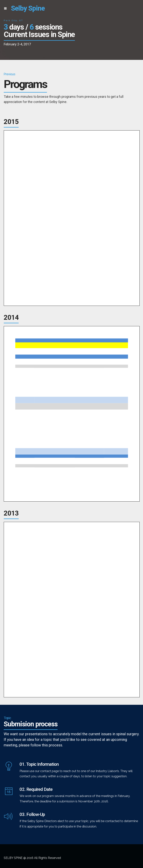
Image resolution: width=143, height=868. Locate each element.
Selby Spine (28, 8)
